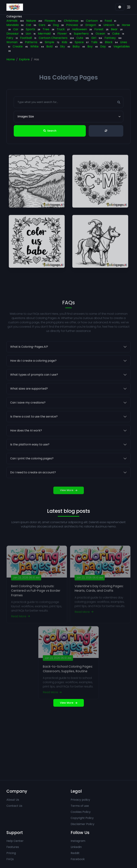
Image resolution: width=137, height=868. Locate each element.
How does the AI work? (26, 437)
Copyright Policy (82, 818)
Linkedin (76, 847)
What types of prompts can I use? (34, 382)
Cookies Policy (81, 812)
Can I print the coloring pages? (32, 465)
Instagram (78, 841)
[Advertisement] (68, 741)
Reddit (75, 853)
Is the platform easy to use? (30, 451)
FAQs (10, 859)
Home (11, 59)
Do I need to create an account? (33, 479)
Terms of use (80, 806)
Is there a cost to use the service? (34, 424)
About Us (13, 800)
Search (50, 131)
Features (13, 847)
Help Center (15, 841)
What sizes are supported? (29, 396)
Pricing (11, 853)
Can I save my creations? (28, 410)
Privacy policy (80, 800)
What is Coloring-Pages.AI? (29, 354)
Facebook (78, 859)
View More (69, 497)
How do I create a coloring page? (33, 368)
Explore (24, 59)
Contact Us (14, 806)
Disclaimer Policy (83, 824)
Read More (20, 625)
